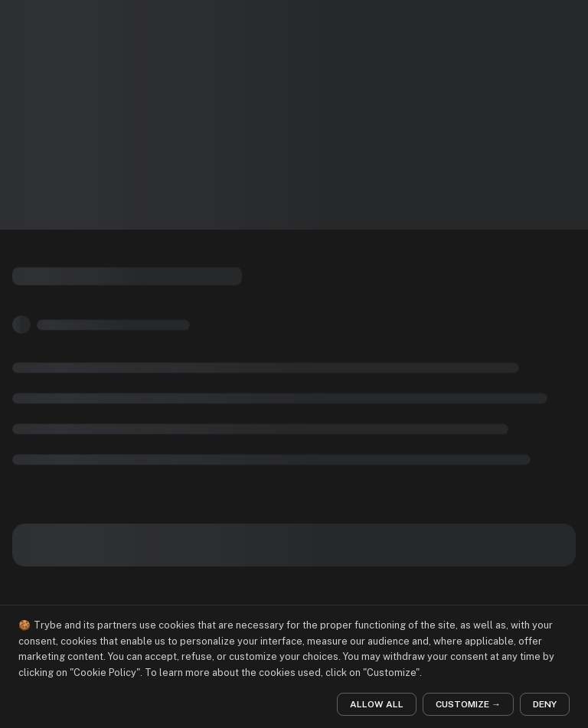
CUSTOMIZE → (468, 704)
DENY (545, 704)
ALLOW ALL (377, 704)
